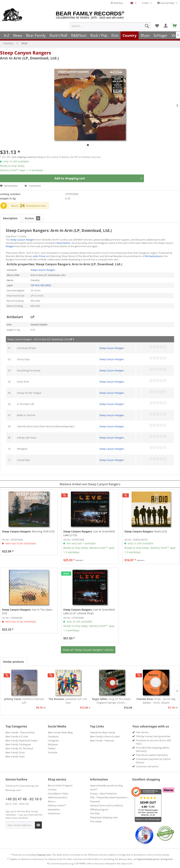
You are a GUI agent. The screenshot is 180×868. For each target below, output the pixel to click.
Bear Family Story (15, 752)
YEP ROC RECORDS (41, 285)
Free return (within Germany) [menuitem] (152, 755)
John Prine (39, 256)
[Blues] (145, 35)
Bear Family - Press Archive (20, 732)
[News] (18, 35)
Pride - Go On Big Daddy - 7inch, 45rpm (156, 701)
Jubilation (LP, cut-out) (68, 701)
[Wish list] (157, 26)
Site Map (95, 813)
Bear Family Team (15, 756)
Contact (52, 789)
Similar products (13, 662)
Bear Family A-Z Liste (17, 736)
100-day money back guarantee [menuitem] (153, 736)
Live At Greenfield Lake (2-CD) (89, 533)
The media (96, 821)
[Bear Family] (36, 35)
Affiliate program (99, 809)
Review (32, 218)
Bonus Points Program (60, 785)
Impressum (54, 813)
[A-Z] (7, 35)
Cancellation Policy (58, 794)
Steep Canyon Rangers (25, 53)
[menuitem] (110, 26)
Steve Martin (63, 243)
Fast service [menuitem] (142, 732)
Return (52, 801)
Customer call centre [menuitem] (147, 766)
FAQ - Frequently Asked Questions (109, 797)
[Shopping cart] (175, 26)
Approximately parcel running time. (155, 859)
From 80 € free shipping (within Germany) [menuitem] (153, 749)
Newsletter (54, 809)
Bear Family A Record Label (105, 736)
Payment (95, 801)
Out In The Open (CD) (27, 611)
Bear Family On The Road (19, 748)
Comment (32, 186)
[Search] (147, 26)
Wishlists (117, 3)
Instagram (53, 740)
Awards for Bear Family (103, 732)
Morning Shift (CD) (28, 531)
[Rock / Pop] (99, 35)
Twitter (52, 748)
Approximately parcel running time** (106, 787)
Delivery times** (57, 805)
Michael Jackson (153, 256)
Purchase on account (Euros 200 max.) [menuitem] (153, 742)
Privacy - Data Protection (104, 794)
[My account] (166, 26)
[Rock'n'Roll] (58, 35)
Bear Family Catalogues (18, 744)
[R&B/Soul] (79, 35)
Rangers (10, 246)
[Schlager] (160, 35)
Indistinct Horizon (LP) (24, 701)
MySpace (53, 744)
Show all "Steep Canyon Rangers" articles (88, 650)
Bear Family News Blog (60, 732)
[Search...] (110, 26)
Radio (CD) (146, 531)
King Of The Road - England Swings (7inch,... (112, 701)
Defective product (58, 797)
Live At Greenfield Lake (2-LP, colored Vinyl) (89, 611)
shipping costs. (44, 855)
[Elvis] (115, 35)
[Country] (130, 35)
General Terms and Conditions (107, 805)
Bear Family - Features (102, 740)
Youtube (53, 752)
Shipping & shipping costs (104, 817)
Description (10, 218)
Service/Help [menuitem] (166, 3)
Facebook (53, 736)
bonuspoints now (36, 206)
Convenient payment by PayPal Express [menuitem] (153, 761)
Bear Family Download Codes (21, 740)
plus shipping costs (22, 157)
